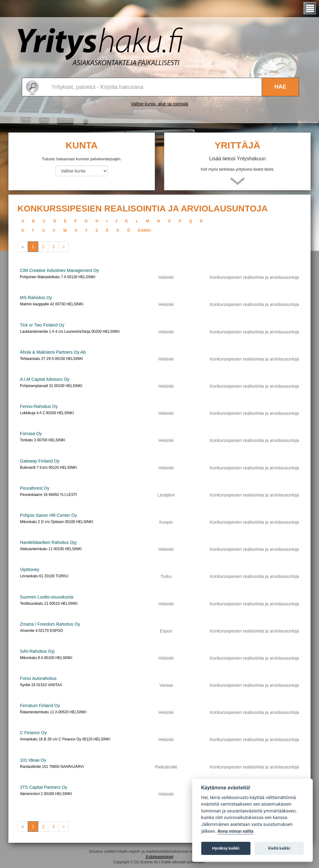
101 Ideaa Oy (33, 760)
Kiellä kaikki (279, 848)
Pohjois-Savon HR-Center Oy (48, 515)
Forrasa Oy (31, 434)
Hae (280, 87)
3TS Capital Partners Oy (44, 787)
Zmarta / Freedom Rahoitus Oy (50, 624)
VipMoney (30, 570)
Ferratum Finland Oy (40, 706)
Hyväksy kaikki (226, 848)
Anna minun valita (236, 831)
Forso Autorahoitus (38, 678)
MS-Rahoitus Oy (36, 298)
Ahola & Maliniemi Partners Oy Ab (53, 352)
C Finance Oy (33, 733)
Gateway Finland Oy (40, 461)
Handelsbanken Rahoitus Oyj (48, 542)
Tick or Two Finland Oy (42, 325)
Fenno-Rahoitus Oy (39, 406)
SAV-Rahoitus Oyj (37, 651)
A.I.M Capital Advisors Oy (45, 379)
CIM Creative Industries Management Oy (60, 270)
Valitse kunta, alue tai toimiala (159, 104)
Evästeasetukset (159, 857)
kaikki (144, 230)
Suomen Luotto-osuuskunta (47, 597)
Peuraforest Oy (35, 488)
